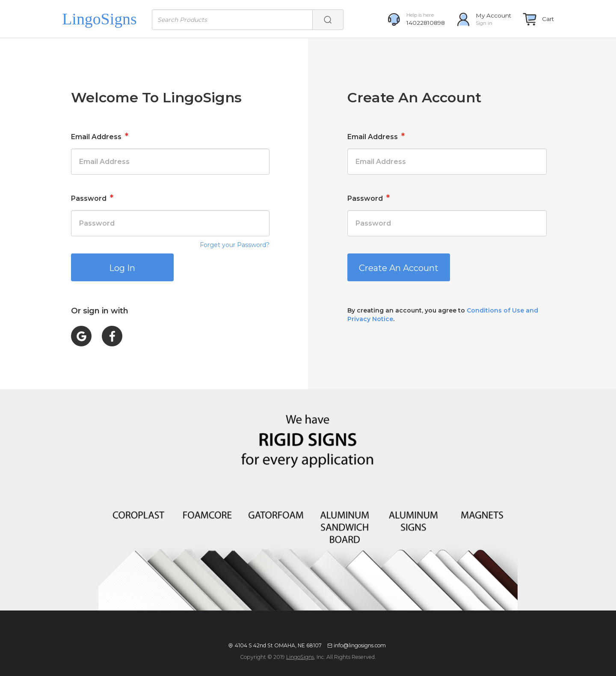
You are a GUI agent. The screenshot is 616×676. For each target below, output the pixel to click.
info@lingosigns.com (360, 645)
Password (92, 198)
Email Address (100, 136)
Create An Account (399, 268)
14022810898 (426, 23)
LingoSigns (300, 657)
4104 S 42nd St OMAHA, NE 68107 (278, 645)
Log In (122, 268)
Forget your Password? (235, 245)
